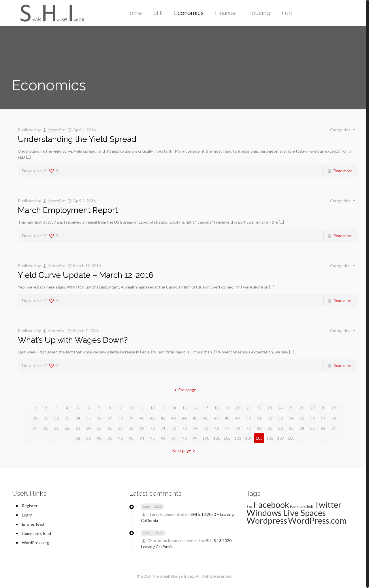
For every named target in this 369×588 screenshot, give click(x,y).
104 (248, 438)
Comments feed (36, 533)
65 (99, 428)
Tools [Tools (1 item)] (310, 506)
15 (184, 408)
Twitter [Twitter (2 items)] (328, 504)
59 (35, 428)
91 (110, 438)
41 (153, 418)
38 (121, 418)
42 (163, 418)
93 (131, 438)
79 (248, 428)
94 (142, 438)
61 (57, 428)
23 (270, 408)
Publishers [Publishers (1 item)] (298, 506)
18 (216, 408)
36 (99, 418)
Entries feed (33, 524)
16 (195, 408)
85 (312, 428)
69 (142, 428)
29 (334, 408)
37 (110, 418)
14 (174, 408)
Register (30, 506)
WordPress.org (36, 543)
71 (163, 428)
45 (195, 418)
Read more (343, 171)
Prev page (185, 390)
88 (78, 438)
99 (195, 438)
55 (302, 418)
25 (291, 408)
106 (270, 438)
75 (206, 428)
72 (174, 428)
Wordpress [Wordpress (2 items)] (267, 520)
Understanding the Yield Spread (77, 139)
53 (280, 418)
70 (153, 428)
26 (302, 408)
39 (131, 418)
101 (216, 438)
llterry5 (55, 130)
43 (174, 418)
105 (259, 438)
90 (99, 438)
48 (227, 418)
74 (195, 428)
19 (227, 408)
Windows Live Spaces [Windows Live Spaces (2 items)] (286, 513)
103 (238, 438)
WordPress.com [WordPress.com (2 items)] (317, 520)
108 (291, 438)
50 (248, 418)
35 (89, 418)
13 (163, 408)
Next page (185, 451)
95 (153, 438)
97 (174, 438)
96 (163, 438)
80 (259, 428)
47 (216, 418)
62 (67, 428)
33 (67, 418)
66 (110, 428)
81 (270, 428)
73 (184, 428)
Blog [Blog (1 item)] (250, 506)
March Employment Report (68, 210)
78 (238, 428)
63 (78, 428)
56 (312, 418)
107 (280, 438)
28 (323, 408)
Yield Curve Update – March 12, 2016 (86, 275)
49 (238, 418)
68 (131, 428)
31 (46, 418)
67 (121, 428)
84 (302, 428)
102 (227, 438)
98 (184, 438)
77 (227, 428)
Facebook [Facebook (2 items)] (271, 504)
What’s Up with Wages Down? (73, 340)
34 (78, 418)
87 (334, 428)
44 (184, 418)
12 (153, 408)
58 (334, 418)
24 (280, 408)
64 (89, 428)
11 (142, 408)
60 (46, 428)
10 (131, 408)
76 (216, 428)
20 (238, 408)
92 (121, 438)
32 (57, 418)
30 (35, 418)
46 (206, 418)
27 (312, 408)
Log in (27, 515)
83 (291, 428)
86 (323, 428)
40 (142, 418)
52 (270, 418)
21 (248, 408)
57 (323, 418)
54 (291, 418)
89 (89, 438)
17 (206, 408)
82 (280, 428)
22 (259, 408)
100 (206, 438)
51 (259, 418)
